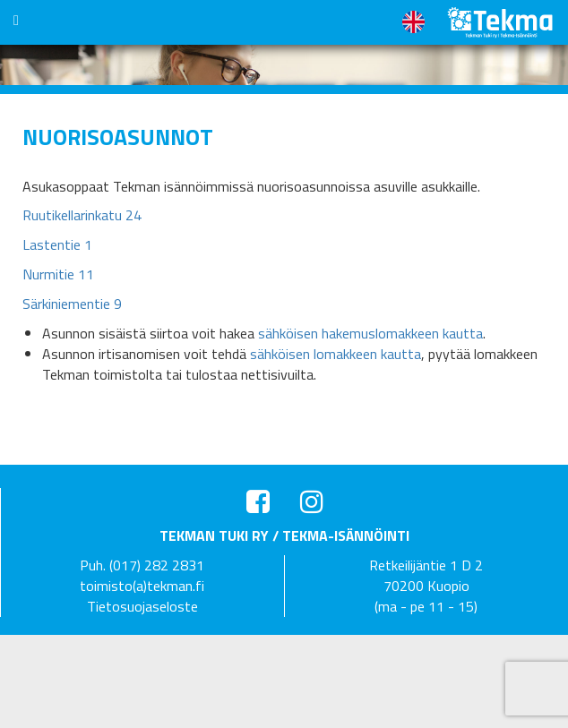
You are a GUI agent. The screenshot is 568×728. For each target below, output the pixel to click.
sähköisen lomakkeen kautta (336, 354)
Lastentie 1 (57, 244)
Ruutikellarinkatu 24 (82, 215)
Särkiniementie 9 (72, 304)
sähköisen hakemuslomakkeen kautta (370, 333)
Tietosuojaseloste (142, 606)
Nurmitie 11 (58, 274)
